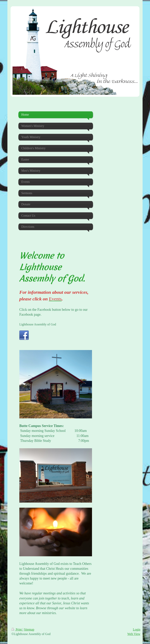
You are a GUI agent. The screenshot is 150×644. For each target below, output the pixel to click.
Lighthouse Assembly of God (38, 324)
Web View (134, 634)
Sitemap (29, 629)
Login (137, 629)
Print (17, 629)
